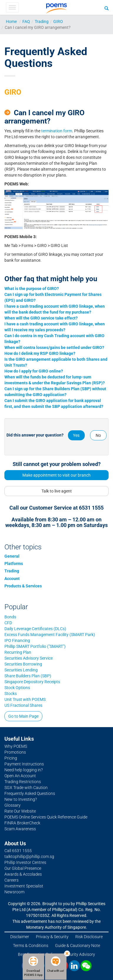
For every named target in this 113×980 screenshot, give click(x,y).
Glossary (13, 805)
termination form (57, 131)
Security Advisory (79, 954)
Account (12, 579)
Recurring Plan (18, 652)
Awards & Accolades (23, 874)
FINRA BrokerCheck (22, 823)
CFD (8, 623)
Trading (42, 22)
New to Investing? (21, 799)
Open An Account (20, 776)
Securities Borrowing (23, 664)
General (12, 556)
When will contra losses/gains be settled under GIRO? (54, 347)
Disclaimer (20, 937)
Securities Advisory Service (29, 658)
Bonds (10, 617)
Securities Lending (21, 670)
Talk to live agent (57, 491)
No (98, 435)
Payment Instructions (24, 764)
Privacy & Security (52, 937)
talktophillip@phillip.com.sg (29, 857)
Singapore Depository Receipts (32, 682)
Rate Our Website (20, 811)
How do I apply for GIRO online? (34, 371)
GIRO (58, 22)
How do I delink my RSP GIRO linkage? (40, 353)
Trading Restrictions (23, 782)
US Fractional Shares (23, 705)
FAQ (26, 22)
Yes (76, 435)
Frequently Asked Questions (30, 793)
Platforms (14, 564)
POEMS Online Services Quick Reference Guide (46, 817)
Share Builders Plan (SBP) (28, 676)
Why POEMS (16, 746)
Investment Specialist (24, 886)
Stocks (11, 694)
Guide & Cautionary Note (78, 946)
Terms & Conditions (31, 946)
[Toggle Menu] (12, 7)
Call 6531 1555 (18, 851)
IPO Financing (17, 640)
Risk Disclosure (89, 937)
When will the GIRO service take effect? (41, 318)
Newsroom (14, 892)
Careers (11, 880)
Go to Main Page (23, 716)
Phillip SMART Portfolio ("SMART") (35, 646)
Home (11, 22)
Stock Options (17, 688)
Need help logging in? (24, 770)
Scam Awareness (20, 829)
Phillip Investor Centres (25, 862)
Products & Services (23, 586)
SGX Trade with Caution (26, 788)
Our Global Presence (23, 868)
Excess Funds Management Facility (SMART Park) (50, 635)
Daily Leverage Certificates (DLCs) (35, 629)
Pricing (11, 758)
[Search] (107, 8)
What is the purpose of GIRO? (32, 289)
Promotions (15, 752)
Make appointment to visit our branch (56, 475)
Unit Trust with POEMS (25, 699)
